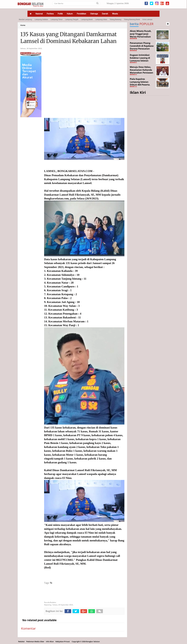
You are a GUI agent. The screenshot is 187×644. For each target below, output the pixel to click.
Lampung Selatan (41, 19)
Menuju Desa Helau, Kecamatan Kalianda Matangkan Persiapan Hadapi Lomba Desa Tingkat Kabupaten (142, 73)
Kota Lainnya (147, 19)
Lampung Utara (101, 19)
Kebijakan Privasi (63, 641)
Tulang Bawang (115, 19)
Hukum (70, 14)
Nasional (39, 14)
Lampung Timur (57, 19)
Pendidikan (81, 14)
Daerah (105, 14)
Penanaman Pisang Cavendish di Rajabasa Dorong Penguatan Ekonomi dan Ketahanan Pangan (142, 49)
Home (23, 25)
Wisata (115, 14)
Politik (60, 14)
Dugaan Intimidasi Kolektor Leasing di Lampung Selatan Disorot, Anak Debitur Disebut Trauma (141, 61)
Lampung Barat (87, 19)
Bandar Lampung (25, 19)
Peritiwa (50, 14)
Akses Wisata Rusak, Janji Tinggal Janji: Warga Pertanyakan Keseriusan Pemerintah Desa (141, 37)
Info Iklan (50, 641)
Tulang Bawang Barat (132, 19)
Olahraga (94, 14)
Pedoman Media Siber (35, 641)
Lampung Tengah (72, 19)
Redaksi (21, 641)
